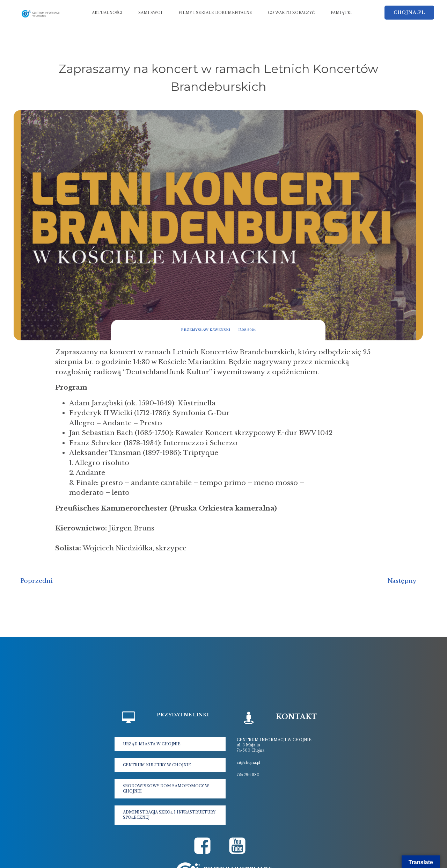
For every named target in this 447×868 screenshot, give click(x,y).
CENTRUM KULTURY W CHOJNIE (157, 765)
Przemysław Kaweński (206, 330)
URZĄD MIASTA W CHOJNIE (152, 744)
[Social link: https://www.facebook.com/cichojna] (206, 846)
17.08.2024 (247, 330)
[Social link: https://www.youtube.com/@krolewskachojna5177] (241, 846)
